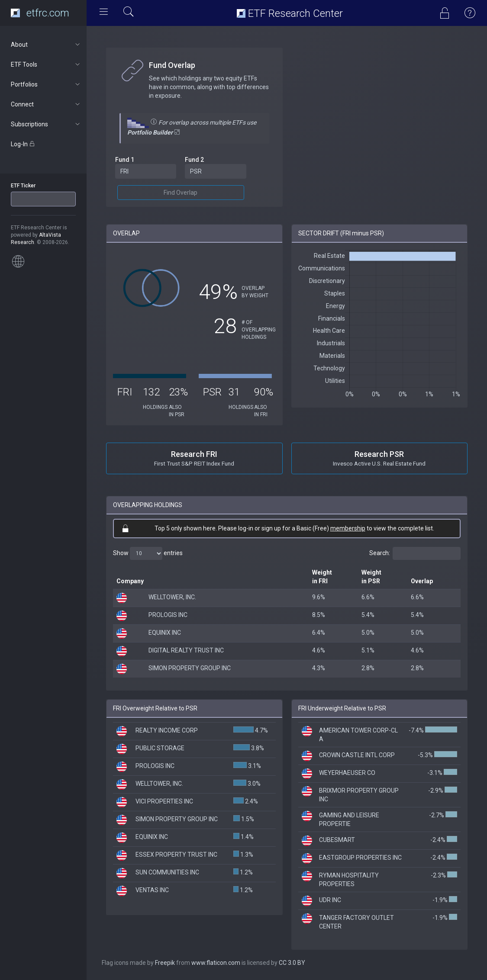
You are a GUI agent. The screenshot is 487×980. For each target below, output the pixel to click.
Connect (46, 104)
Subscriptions (46, 124)
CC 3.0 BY (292, 963)
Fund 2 (194, 160)
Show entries (148, 553)
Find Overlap (181, 193)
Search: (415, 553)
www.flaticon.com (216, 963)
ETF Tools (46, 64)
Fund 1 (125, 160)
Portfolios (46, 84)
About (46, 45)
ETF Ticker (23, 186)
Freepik (165, 963)
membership (348, 528)
